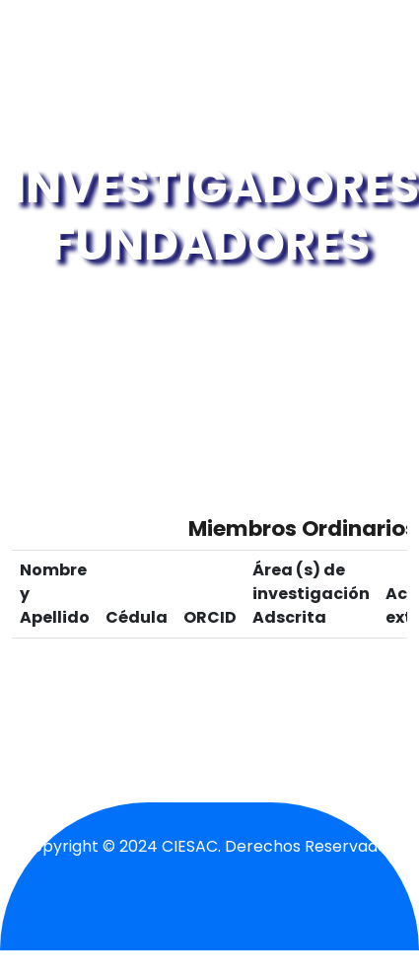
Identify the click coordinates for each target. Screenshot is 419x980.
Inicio (144, 302)
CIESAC (190, 846)
